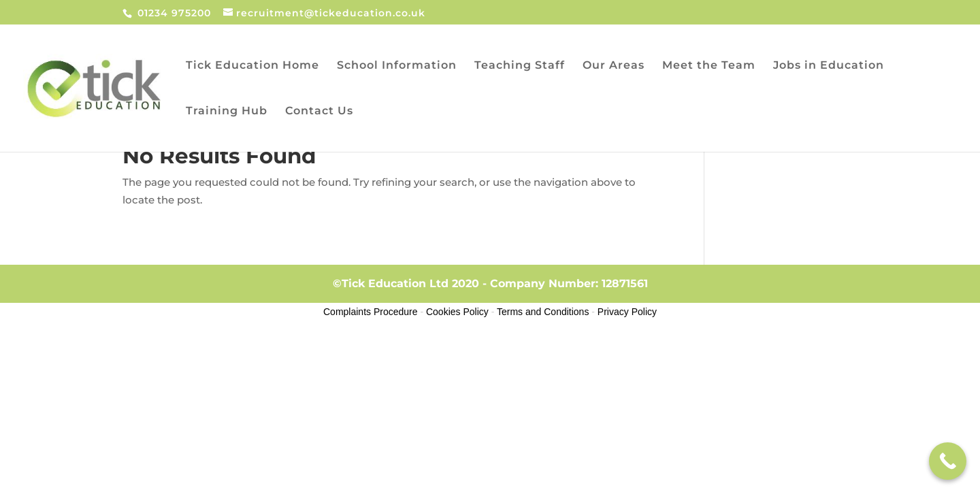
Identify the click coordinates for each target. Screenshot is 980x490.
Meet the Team (709, 66)
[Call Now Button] (948, 461)
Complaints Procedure (371, 312)
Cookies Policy (457, 312)
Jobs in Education (829, 66)
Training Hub (227, 112)
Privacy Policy (627, 312)
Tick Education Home (252, 66)
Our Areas (614, 66)
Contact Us (319, 112)
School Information (397, 66)
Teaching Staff (520, 66)
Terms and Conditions (543, 312)
